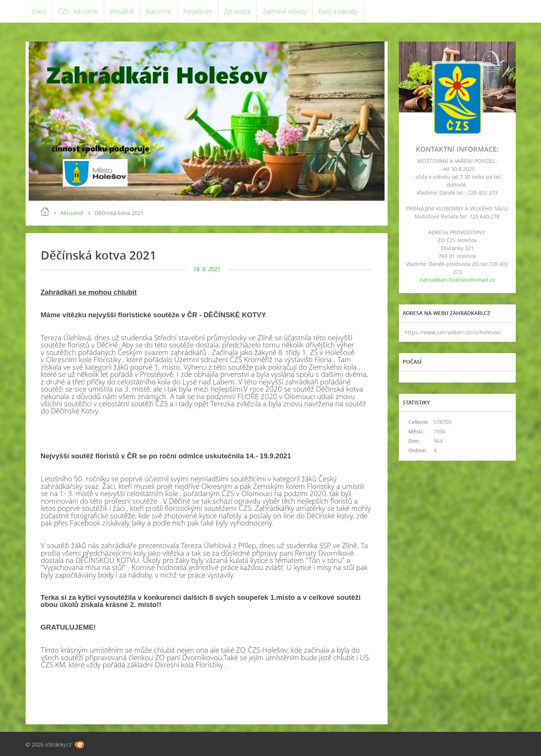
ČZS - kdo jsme (78, 11)
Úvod (39, 11)
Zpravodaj (237, 11)
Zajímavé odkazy (285, 11)
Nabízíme (158, 11)
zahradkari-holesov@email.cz (457, 280)
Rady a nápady (338, 11)
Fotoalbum (198, 11)
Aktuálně (122, 11)
